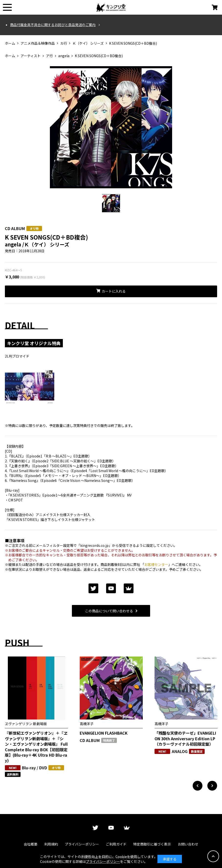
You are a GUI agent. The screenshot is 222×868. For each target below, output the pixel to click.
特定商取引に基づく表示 (152, 844)
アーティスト (31, 56)
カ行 (64, 43)
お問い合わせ (188, 844)
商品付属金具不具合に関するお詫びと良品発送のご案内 (53, 25)
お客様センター (156, 564)
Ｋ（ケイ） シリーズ (88, 43)
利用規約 (51, 844)
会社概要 (31, 844)
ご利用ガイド (116, 844)
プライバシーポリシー (82, 844)
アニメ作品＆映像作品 (38, 43)
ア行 (49, 56)
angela (64, 56)
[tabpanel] (111, 129)
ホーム (10, 43)
